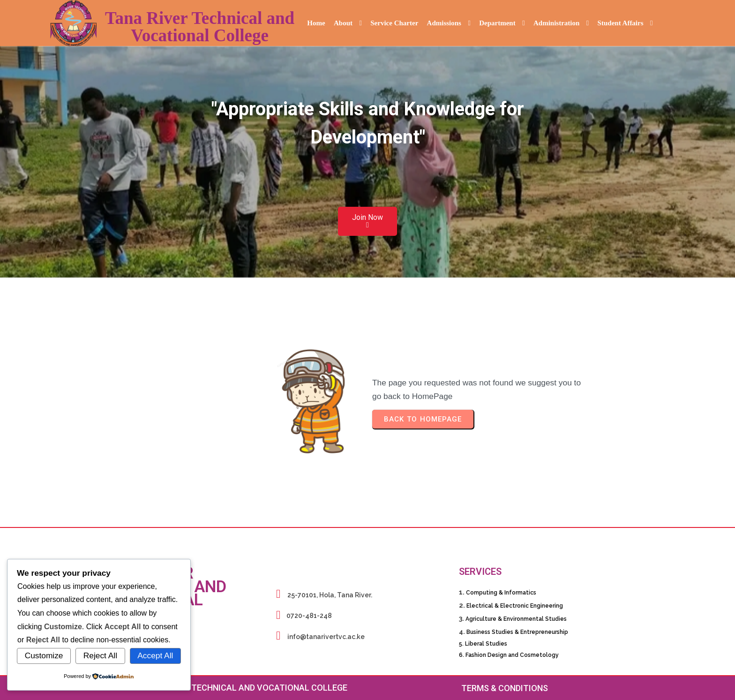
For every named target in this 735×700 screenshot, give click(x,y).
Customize (44, 655)
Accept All (155, 655)
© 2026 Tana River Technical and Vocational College (230, 688)
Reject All (100, 655)
